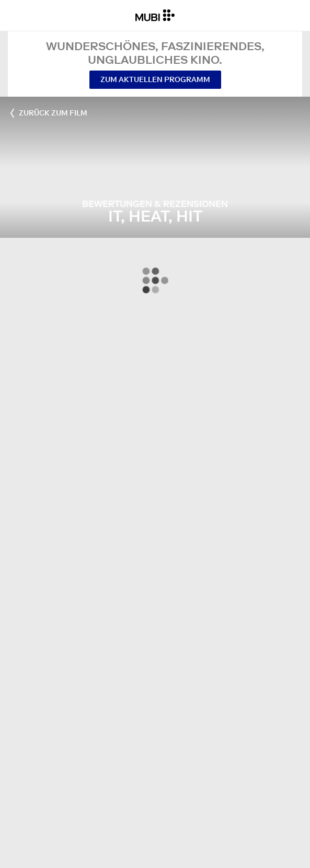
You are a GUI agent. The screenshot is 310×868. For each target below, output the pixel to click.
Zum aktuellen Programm (155, 79)
